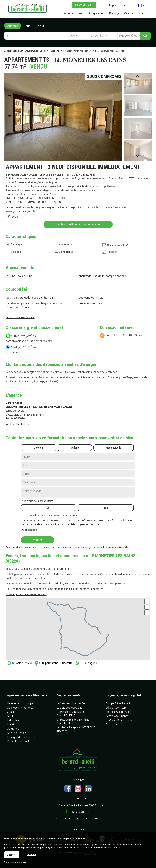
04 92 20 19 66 (84, 5)
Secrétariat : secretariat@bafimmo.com (81, 819)
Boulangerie (86, 664)
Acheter (13, 26)
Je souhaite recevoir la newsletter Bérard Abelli (52, 515)
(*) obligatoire (29, 530)
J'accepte (12, 855)
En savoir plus (13, 352)
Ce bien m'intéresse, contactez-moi (78, 225)
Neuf (41, 26)
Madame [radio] (75, 448)
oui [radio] (48, 508)
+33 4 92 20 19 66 (81, 812)
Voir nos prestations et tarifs (20, 318)
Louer (28, 26)
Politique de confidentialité (116, 548)
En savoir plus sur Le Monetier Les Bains (26, 595)
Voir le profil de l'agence (18, 424)
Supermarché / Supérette (53, 664)
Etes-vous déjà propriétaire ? (38, 501)
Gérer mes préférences (15, 862)
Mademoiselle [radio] (113, 448)
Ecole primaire (19, 664)
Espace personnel (120, 5)
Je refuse (31, 854)
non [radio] (106, 508)
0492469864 (19, 419)
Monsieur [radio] (39, 448)
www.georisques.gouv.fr (20, 212)
